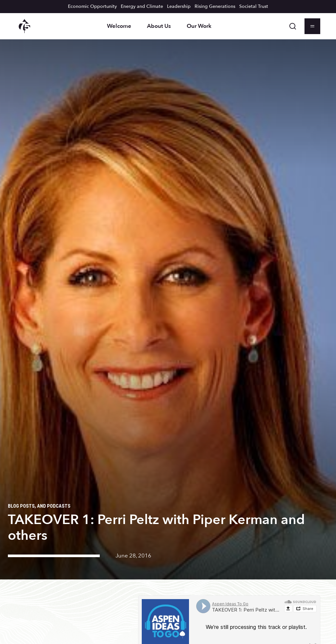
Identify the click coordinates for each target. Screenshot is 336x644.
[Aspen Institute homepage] (24, 26)
